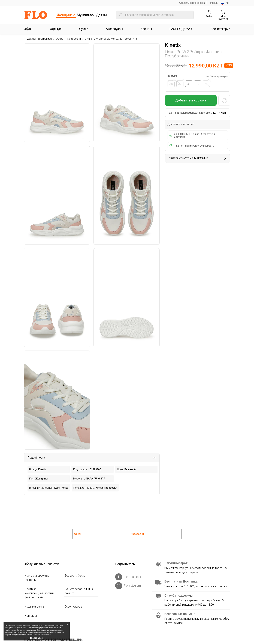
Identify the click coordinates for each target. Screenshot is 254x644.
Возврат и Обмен (76, 576)
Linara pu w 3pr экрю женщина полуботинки (112, 39)
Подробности (92, 458)
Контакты (31, 616)
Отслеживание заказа (192, 3)
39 (198, 84)
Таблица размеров (217, 76)
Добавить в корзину (191, 100)
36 (172, 83)
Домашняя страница (39, 39)
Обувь (59, 39)
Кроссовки (74, 39)
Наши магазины (35, 607)
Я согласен (37, 638)
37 (181, 83)
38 (189, 84)
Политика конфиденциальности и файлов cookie (39, 593)
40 (207, 83)
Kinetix (173, 45)
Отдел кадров (73, 607)
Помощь (213, 3)
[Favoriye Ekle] (224, 100)
